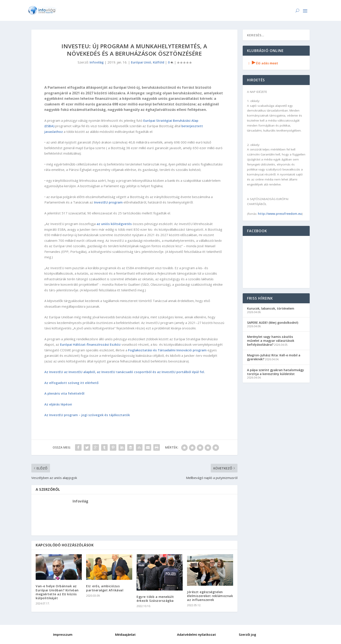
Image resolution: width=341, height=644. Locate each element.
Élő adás (262, 63)
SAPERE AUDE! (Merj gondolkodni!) (273, 323)
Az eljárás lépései (59, 404)
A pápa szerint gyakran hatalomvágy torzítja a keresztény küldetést (276, 372)
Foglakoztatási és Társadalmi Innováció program (167, 350)
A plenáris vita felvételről (65, 393)
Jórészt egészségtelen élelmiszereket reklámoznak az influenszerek (210, 596)
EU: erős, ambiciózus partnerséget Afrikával (105, 588)
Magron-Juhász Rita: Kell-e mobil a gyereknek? (274, 357)
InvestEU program (108, 202)
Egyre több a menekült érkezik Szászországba (155, 599)
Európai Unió (141, 62)
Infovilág (97, 62)
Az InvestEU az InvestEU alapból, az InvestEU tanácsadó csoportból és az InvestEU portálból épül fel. (125, 372)
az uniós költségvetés (114, 224)
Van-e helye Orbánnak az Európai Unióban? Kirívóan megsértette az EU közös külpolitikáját (57, 592)
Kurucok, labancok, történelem (271, 308)
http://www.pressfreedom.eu (280, 214)
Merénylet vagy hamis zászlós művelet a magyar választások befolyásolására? (271, 341)
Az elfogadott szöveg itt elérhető (71, 383)
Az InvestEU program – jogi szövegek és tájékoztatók (87, 415)
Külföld (159, 62)
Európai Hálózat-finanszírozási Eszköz (90, 344)
